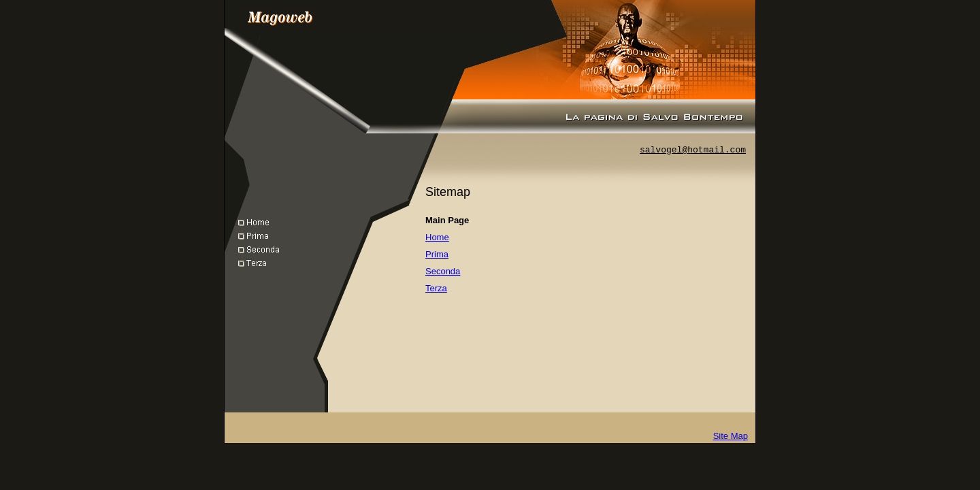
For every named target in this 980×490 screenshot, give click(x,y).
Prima (437, 254)
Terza (436, 288)
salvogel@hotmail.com (693, 150)
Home (437, 237)
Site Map (731, 436)
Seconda (443, 271)
